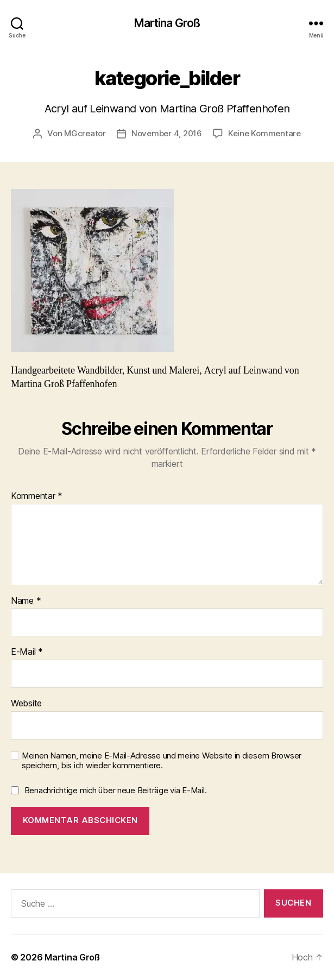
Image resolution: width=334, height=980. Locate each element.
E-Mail (27, 652)
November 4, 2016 (167, 133)
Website (26, 704)
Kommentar (37, 496)
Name (26, 601)
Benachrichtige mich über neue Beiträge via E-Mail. (116, 790)
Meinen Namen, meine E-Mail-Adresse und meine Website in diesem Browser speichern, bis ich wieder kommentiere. (162, 761)
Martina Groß (167, 23)
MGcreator (85, 133)
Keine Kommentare (264, 133)
